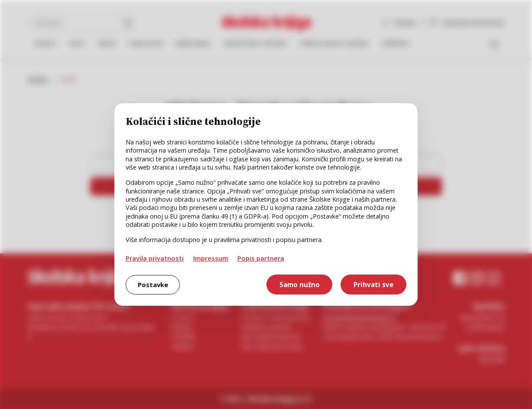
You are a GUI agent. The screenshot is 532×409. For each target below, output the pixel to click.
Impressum (211, 258)
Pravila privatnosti (155, 258)
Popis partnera (261, 258)
